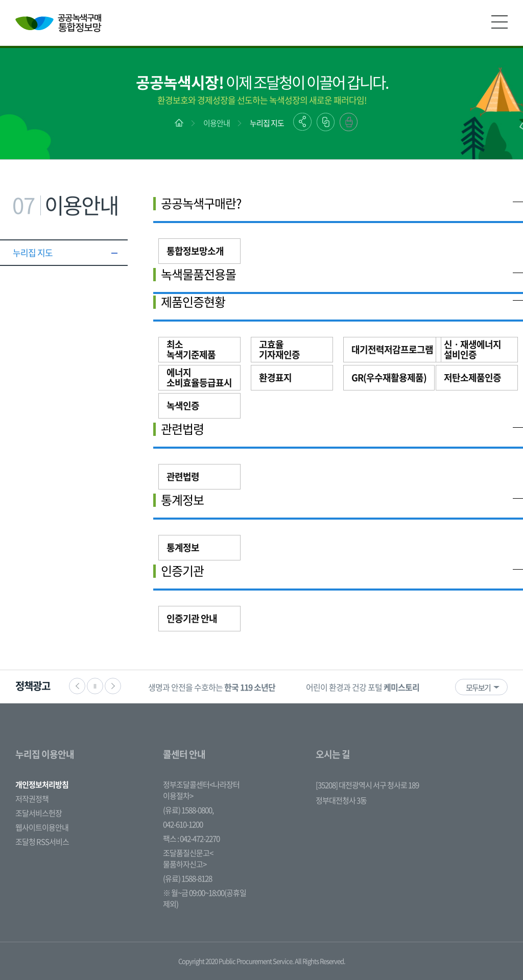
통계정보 (182, 500)
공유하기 (302, 122)
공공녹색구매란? (201, 203)
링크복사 (326, 122)
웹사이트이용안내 (42, 827)
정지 (95, 686)
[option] (212, 687)
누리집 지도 (267, 123)
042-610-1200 (183, 824)
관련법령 (182, 429)
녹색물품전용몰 (198, 274)
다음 (113, 686)
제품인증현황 (193, 302)
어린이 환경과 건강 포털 (363, 687)
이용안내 (217, 123)
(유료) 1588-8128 (187, 878)
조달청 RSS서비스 (42, 842)
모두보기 (478, 688)
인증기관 (182, 571)
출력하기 (349, 122)
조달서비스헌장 (39, 813)
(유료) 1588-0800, (188, 810)
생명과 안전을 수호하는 (212, 687)
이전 (77, 686)
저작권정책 (32, 799)
